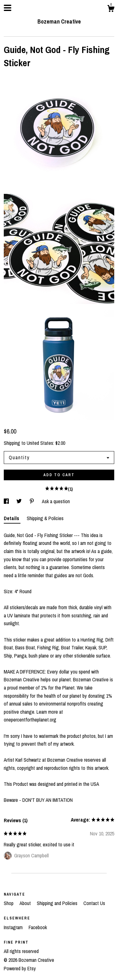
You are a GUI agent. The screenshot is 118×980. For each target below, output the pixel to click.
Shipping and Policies (58, 903)
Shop (9, 903)
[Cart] (111, 9)
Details (12, 518)
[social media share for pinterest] (32, 501)
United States (40, 443)
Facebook (38, 927)
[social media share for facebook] (7, 501)
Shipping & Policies (45, 518)
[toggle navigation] (8, 8)
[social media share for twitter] (20, 501)
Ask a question (56, 501)
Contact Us (94, 903)
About (26, 903)
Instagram (14, 927)
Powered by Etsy (20, 968)
